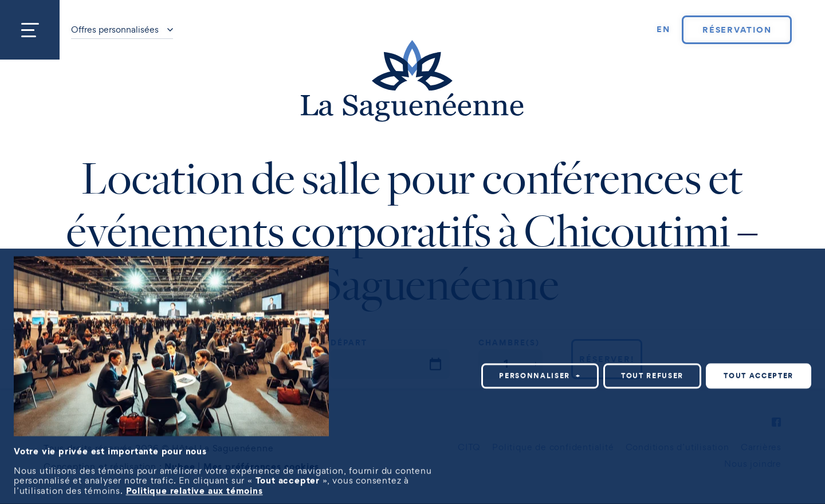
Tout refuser (652, 366)
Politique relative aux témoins (195, 480)
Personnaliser (540, 366)
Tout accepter (759, 366)
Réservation (737, 30)
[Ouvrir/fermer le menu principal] (30, 30)
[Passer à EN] (663, 30)
